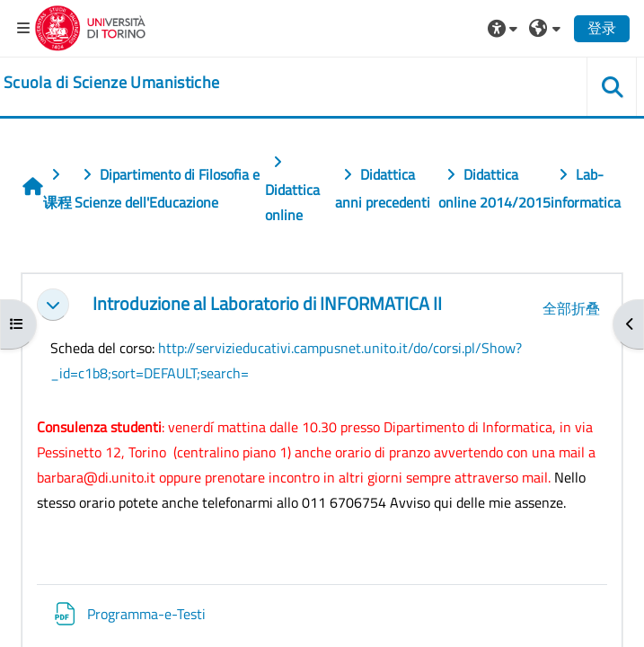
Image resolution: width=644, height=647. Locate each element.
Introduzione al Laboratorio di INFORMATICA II (267, 304)
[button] (505, 28)
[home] (111, 83)
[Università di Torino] (90, 26)
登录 (602, 28)
